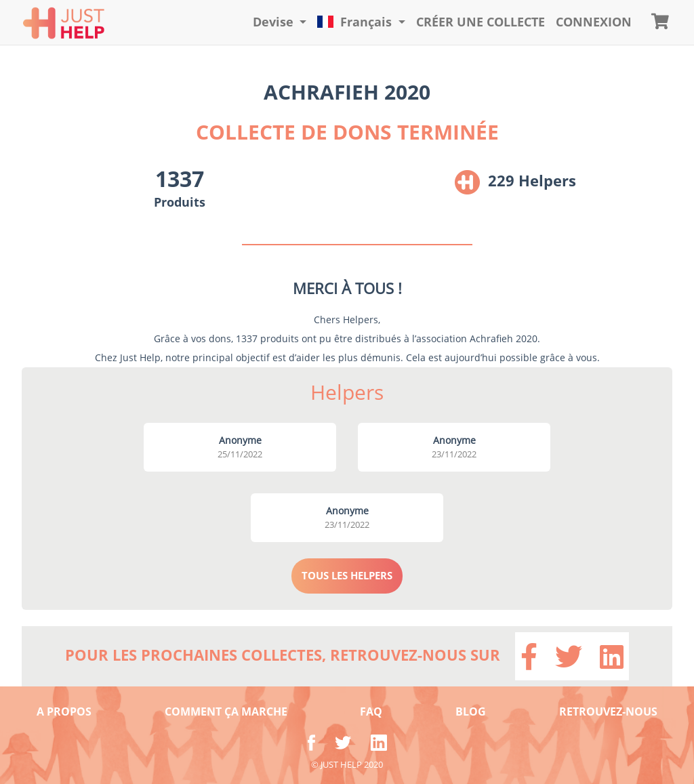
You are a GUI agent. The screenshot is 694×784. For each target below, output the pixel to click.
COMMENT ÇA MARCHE (226, 711)
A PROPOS (64, 711)
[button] (280, 22)
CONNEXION (594, 22)
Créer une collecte (481, 22)
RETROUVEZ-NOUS (608, 711)
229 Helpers (532, 180)
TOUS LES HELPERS (347, 575)
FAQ (371, 711)
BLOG (471, 711)
